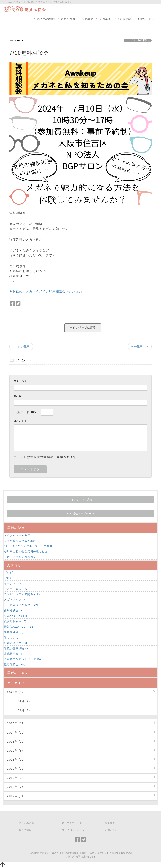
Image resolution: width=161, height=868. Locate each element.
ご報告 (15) (12, 578)
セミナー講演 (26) (16, 589)
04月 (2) (19, 701)
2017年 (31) (16, 796)
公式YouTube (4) (16, 616)
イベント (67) (13, 583)
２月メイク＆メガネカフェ (22, 557)
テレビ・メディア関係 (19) (22, 594)
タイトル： (20, 381)
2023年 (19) (16, 742)
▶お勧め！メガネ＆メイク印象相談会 (48, 291)
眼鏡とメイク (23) (16, 643)
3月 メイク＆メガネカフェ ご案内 (28, 546)
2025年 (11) (16, 723)
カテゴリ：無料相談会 (138, 40)
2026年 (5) (15, 692)
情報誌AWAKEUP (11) (19, 627)
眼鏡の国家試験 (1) (17, 648)
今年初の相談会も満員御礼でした (26, 552)
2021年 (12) (16, 760)
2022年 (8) (15, 751)
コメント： (20, 421)
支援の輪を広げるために (20, 541)
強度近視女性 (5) (15, 621)
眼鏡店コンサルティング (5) (23, 659)
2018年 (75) (16, 787)
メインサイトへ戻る (80, 500)
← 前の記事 (21, 347)
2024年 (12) (16, 733)
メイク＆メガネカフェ (19, 535)
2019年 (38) (16, 778)
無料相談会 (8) (14, 632)
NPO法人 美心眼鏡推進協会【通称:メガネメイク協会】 (79, 853)
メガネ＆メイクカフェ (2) (21, 605)
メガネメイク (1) (15, 600)
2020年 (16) (16, 769)
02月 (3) (19, 710)
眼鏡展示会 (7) (14, 654)
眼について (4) (14, 638)
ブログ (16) (12, 573)
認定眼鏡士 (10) (15, 665)
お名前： (19, 396)
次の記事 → (140, 347)
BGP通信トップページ (80, 514)
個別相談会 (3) (14, 610)
